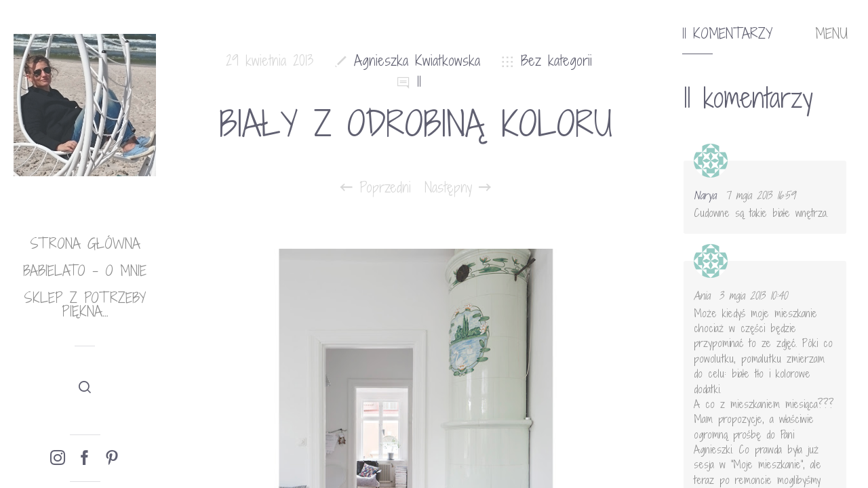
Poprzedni (376, 188)
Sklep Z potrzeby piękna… (85, 305)
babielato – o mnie (85, 271)
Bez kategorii (556, 61)
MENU (831, 34)
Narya (705, 195)
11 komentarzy (727, 34)
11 (419, 82)
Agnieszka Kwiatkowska (417, 61)
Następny (458, 188)
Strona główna (85, 244)
